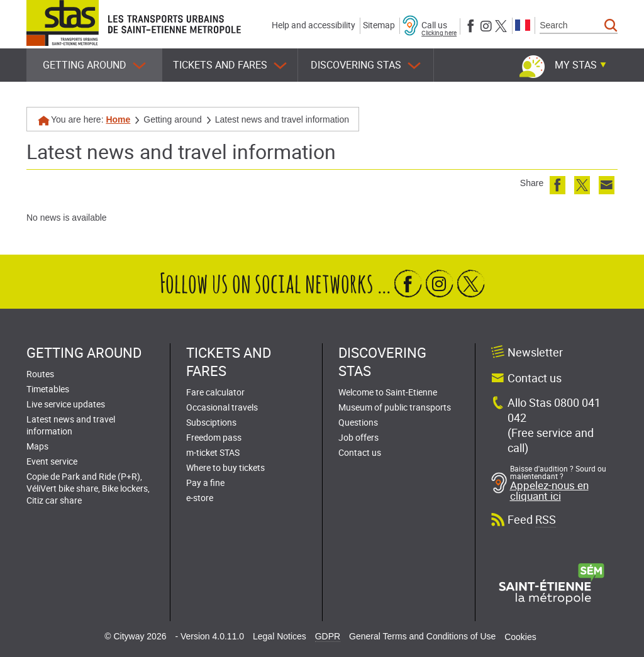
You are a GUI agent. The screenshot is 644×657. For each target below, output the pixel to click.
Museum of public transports (395, 407)
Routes (40, 374)
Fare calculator (215, 392)
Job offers (358, 437)
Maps (37, 446)
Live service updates (66, 404)
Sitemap (379, 25)
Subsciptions (211, 422)
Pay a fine (205, 483)
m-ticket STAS (213, 452)
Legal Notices (280, 636)
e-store (200, 498)
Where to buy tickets (225, 467)
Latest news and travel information (71, 425)
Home (118, 119)
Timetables (48, 389)
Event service (52, 461)
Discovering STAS (366, 65)
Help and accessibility (314, 25)
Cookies (520, 637)
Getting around (94, 65)
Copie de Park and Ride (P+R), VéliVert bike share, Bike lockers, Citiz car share (88, 488)
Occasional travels (222, 407)
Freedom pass (214, 437)
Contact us (360, 452)
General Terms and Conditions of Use (422, 636)
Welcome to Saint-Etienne (388, 392)
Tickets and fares (230, 65)
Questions (358, 422)
